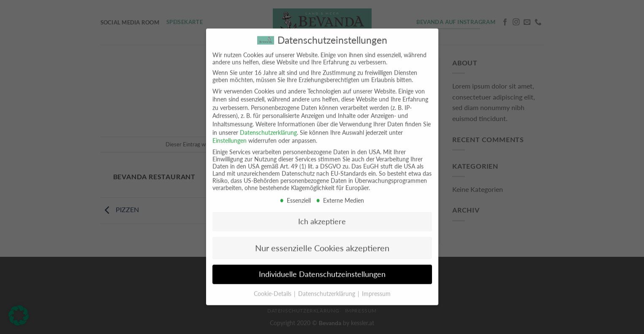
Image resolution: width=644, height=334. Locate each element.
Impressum (376, 288)
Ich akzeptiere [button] (322, 216)
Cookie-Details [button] (273, 288)
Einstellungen (230, 135)
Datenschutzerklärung (268, 127)
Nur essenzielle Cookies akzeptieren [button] (322, 243)
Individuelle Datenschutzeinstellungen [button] (322, 269)
